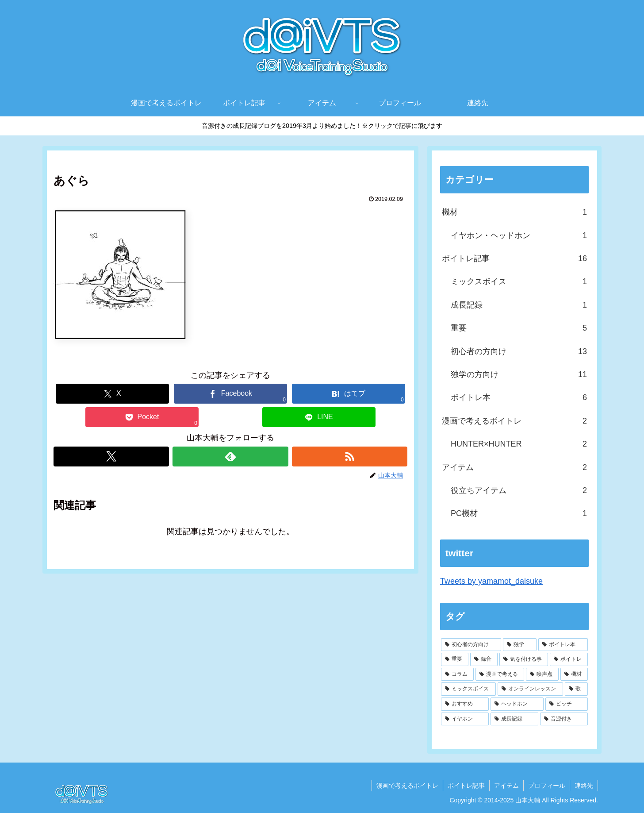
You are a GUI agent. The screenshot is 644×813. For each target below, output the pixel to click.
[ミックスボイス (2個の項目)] (468, 689)
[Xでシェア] (112, 394)
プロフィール (547, 786)
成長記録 (519, 305)
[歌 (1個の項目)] (576, 689)
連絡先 (584, 786)
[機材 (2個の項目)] (574, 674)
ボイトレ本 (519, 397)
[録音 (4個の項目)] (484, 659)
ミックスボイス (519, 281)
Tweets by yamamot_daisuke (491, 581)
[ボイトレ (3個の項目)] (569, 659)
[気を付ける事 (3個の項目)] (524, 659)
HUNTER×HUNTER (519, 444)
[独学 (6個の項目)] (520, 645)
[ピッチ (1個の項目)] (567, 704)
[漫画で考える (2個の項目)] (500, 674)
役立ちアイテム (519, 490)
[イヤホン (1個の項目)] (465, 719)
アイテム (514, 467)
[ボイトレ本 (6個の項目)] (563, 645)
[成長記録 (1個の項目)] (514, 719)
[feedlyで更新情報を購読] (230, 457)
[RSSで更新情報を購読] (350, 457)
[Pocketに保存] (142, 417)
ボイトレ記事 (514, 258)
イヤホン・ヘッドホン (519, 235)
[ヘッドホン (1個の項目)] (517, 704)
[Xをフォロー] (111, 457)
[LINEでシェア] (319, 417)
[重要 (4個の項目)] (455, 659)
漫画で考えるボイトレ (514, 421)
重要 (519, 328)
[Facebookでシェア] (230, 394)
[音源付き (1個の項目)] (564, 719)
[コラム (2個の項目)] (457, 674)
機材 (514, 212)
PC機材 (519, 513)
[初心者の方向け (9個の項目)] (471, 645)
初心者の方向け (519, 351)
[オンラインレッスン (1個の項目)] (530, 689)
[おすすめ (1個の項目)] (465, 704)
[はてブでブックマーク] (349, 394)
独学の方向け (519, 374)
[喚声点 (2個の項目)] (542, 674)
